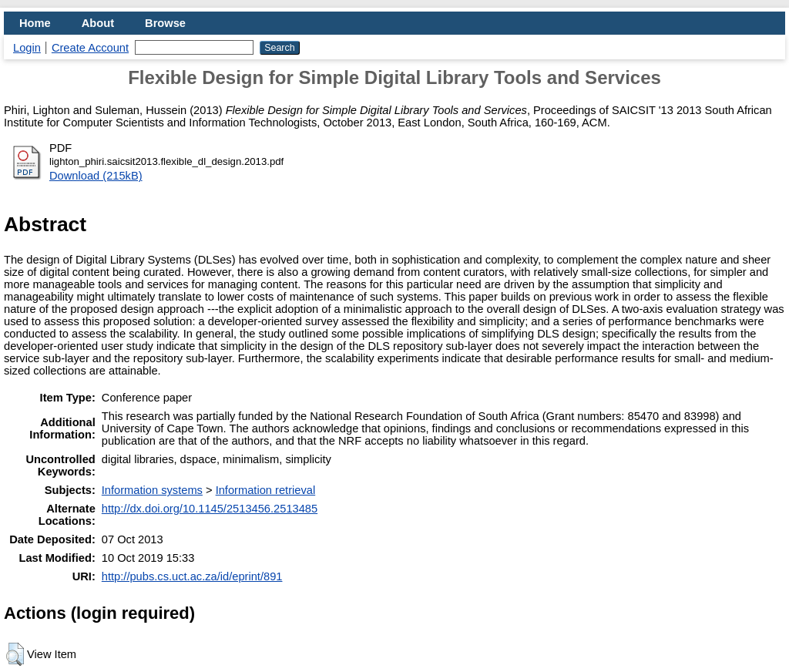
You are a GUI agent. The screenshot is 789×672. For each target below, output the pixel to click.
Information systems (152, 490)
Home (35, 23)
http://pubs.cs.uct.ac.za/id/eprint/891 (192, 576)
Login (27, 48)
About (98, 23)
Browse (165, 23)
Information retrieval (266, 490)
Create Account (90, 48)
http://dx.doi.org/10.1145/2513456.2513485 (210, 509)
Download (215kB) (96, 176)
